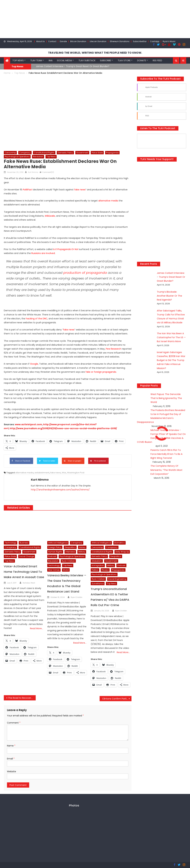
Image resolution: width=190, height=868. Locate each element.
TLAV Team (36, 60)
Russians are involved (43, 253)
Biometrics (120, 543)
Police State (97, 152)
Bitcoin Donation (78, 41)
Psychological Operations (17, 156)
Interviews (70, 552)
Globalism (97, 561)
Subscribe (105, 60)
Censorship (10, 152)
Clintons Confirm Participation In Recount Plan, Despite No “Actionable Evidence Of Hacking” (117, 699)
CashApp (155, 41)
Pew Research (113, 349)
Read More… (37, 628)
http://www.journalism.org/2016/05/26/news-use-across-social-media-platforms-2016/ (63, 428)
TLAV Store (124, 60)
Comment (14, 723)
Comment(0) (48, 172)
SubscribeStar (140, 41)
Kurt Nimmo (33, 172)
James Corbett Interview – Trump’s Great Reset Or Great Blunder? (73, 66)
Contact (52, 41)
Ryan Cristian (68, 561)
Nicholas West (29, 583)
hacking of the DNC (37, 318)
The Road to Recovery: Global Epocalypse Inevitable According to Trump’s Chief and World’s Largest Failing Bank (22, 698)
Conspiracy (25, 152)
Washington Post (76, 472)
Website (11, 771)
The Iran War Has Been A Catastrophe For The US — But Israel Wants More (168, 333)
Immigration (98, 565)
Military (82, 552)
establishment (42, 472)
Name (11, 746)
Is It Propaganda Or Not (66, 249)
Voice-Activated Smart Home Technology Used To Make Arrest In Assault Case (24, 572)
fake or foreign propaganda (101, 372)
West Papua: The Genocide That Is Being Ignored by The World (166, 390)
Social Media (64, 60)
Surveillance (98, 583)
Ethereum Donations (120, 41)
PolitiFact (28, 189)
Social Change (27, 556)
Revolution (38, 156)
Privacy (105, 570)
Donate (63, 41)
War (64, 472)
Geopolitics (70, 547)
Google (34, 364)
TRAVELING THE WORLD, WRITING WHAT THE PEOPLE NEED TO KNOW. (95, 53)
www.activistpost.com (28, 424)
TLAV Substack (87, 60)
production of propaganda (85, 273)
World (66, 570)
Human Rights (55, 552)
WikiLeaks (50, 216)
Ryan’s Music (169, 41)
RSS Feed (157, 60)
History (82, 547)
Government (82, 152)
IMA (51, 60)
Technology (11, 543)
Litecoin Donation (98, 41)
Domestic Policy (65, 152)
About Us (40, 41)
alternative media (108, 201)
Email (11, 758)
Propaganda (112, 152)
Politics (95, 570)
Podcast (52, 556)
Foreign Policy (55, 547)
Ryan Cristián (77, 597)
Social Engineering (117, 579)
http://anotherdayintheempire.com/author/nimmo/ (60, 489)
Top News (18, 60)
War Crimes (54, 570)
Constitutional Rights (44, 152)
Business (24, 543)
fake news (80, 189)
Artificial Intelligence (58, 543)
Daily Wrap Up (122, 552)
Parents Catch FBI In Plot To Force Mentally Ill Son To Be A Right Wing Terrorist (166, 446)
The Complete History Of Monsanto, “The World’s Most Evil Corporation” (166, 462)
